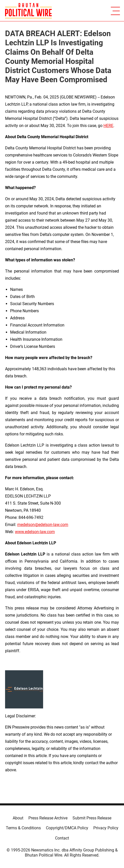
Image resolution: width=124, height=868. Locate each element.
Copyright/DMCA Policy (67, 828)
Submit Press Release (92, 818)
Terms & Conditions (23, 828)
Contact (62, 838)
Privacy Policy (106, 828)
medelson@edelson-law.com (43, 525)
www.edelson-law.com (35, 532)
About (18, 818)
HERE (108, 126)
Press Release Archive (48, 818)
